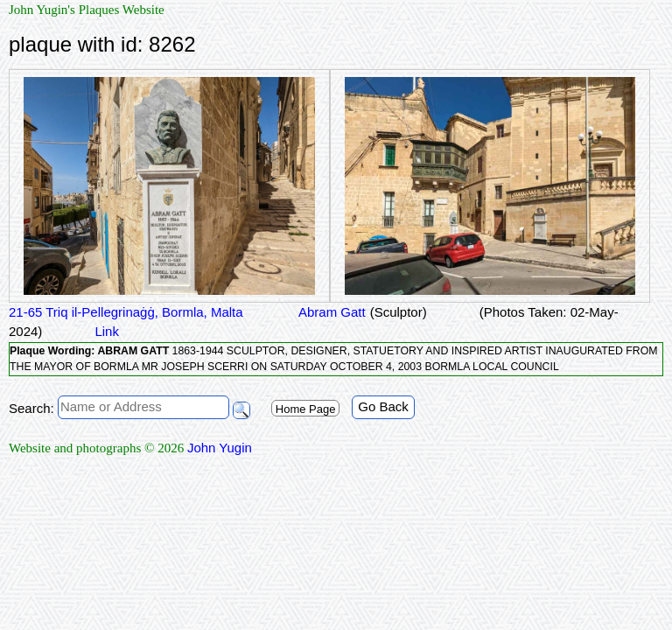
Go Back (383, 406)
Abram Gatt (331, 312)
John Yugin (220, 448)
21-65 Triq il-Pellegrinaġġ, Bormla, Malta (126, 312)
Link (107, 331)
